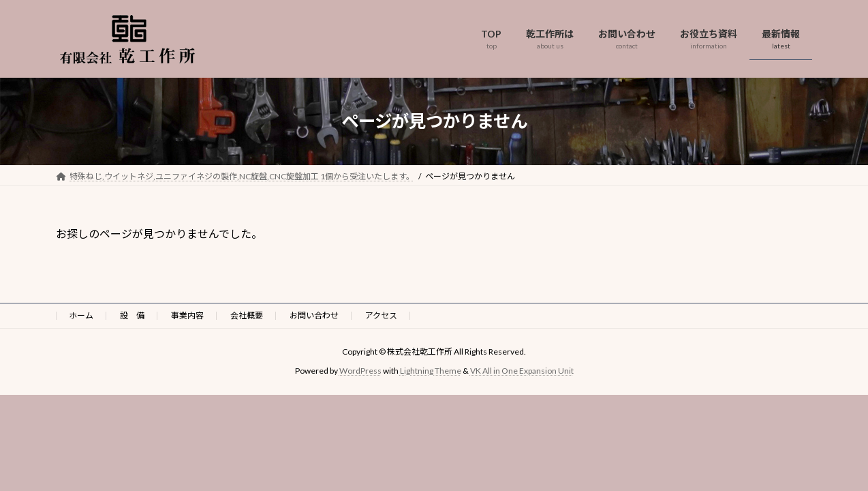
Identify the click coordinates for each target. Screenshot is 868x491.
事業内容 (187, 315)
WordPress (360, 371)
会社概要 (247, 315)
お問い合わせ (314, 315)
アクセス (381, 315)
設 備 (132, 315)
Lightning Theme (431, 371)
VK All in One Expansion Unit (522, 371)
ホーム (81, 315)
